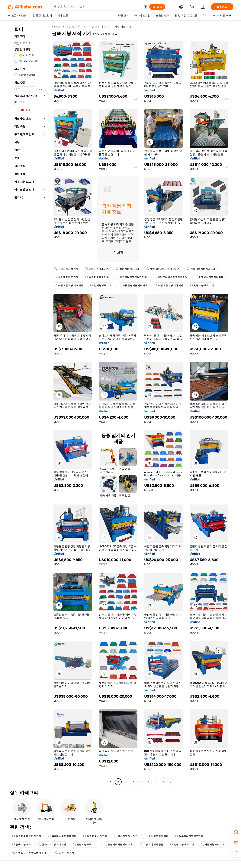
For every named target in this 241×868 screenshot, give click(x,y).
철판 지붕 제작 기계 (128, 269)
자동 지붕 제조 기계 (213, 844)
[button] (146, 7)
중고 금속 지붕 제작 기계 (209, 277)
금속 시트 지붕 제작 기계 (118, 844)
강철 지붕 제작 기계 (85, 844)
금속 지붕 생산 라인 (126, 836)
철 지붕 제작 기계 (101, 285)
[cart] (193, 7)
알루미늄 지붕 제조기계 (189, 836)
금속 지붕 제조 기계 (97, 269)
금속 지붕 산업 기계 (95, 836)
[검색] (157, 7)
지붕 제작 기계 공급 (151, 844)
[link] (236, 832)
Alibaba (56, 27)
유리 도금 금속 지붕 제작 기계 (171, 277)
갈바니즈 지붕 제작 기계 (52, 844)
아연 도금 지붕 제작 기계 (169, 285)
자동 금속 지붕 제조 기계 (201, 269)
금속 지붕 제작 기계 (66, 269)
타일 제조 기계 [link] (123, 27)
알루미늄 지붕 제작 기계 (62, 836)
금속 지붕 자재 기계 (156, 836)
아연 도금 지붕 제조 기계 (69, 285)
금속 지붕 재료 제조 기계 (27, 836)
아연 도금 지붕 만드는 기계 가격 (30, 853)
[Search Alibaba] (97, 7)
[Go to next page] (171, 782)
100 (164, 782)
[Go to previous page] (111, 782)
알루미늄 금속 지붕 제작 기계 (163, 269)
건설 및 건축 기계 (76, 27)
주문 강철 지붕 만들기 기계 (131, 277)
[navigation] (29, 405)
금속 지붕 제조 (21, 844)
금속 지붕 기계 (65, 853)
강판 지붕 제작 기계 (202, 285)
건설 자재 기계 (100, 27)
